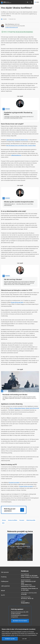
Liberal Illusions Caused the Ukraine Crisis (17, 140)
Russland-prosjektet (14, 483)
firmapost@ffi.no (25, 603)
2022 (3, 523)
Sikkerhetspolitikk (31, 520)
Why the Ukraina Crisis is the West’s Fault (21, 146)
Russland (22, 520)
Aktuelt (3, 591)
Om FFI (3, 595)
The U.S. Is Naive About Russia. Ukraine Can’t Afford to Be (24, 408)
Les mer (24, 639)
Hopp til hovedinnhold (0, 0)
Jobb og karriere (5, 586)
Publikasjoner (5, 581)
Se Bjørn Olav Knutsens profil (12, 27)
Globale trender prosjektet (26, 486)
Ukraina (4, 520)
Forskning (4, 577)
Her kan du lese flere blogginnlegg (24, 32)
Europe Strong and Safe (17, 302)
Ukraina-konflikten (13, 520)
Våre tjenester (5, 572)
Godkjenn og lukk (10, 639)
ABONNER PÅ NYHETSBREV (20, 621)
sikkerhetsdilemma (16, 155)
